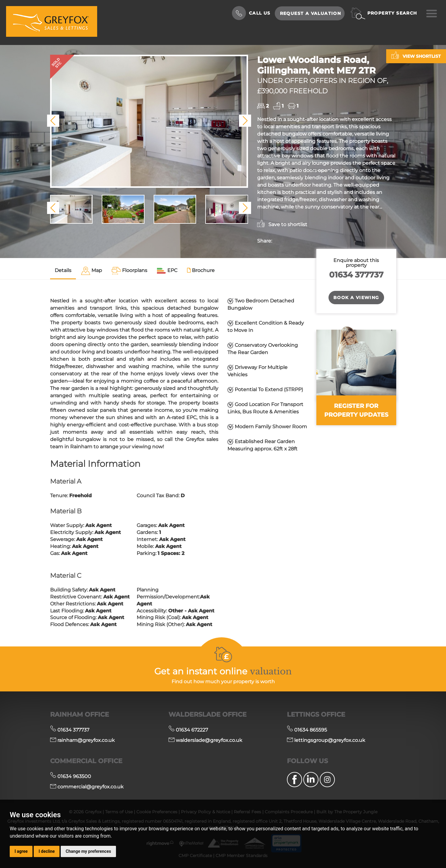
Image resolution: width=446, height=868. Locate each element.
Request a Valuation (311, 13)
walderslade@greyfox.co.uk (205, 740)
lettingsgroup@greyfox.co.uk (326, 740)
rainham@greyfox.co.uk (82, 740)
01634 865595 (307, 730)
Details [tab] (63, 270)
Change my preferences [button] (88, 851)
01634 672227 (188, 730)
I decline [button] (47, 851)
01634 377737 (356, 275)
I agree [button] (21, 851)
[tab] (92, 271)
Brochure (201, 270)
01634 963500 (71, 776)
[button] (53, 121)
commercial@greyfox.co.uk (87, 787)
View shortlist (416, 55)
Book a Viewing (356, 298)
